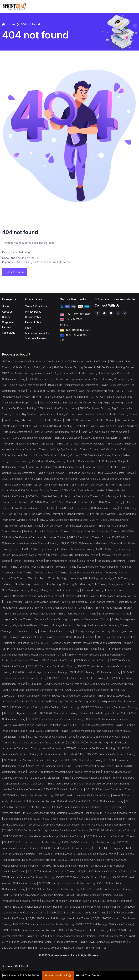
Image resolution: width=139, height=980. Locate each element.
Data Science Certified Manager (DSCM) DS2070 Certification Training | (78, 854)
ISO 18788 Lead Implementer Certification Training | (93, 907)
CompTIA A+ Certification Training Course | (105, 432)
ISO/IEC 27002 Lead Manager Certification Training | (79, 913)
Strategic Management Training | (93, 631)
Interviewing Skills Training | (84, 578)
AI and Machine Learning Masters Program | (110, 379)
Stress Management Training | (87, 572)
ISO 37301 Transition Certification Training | (89, 895)
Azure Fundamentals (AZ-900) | (60, 748)
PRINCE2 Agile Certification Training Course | (64, 520)
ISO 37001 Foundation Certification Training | (53, 871)
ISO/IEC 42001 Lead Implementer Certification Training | (34, 690)
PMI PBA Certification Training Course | (24, 385)
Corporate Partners (8, 325)
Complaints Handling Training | (52, 572)
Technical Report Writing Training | (48, 578)
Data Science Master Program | (62, 479)
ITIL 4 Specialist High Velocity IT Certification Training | (89, 508)
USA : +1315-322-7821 (75, 314)
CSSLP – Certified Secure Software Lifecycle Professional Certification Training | (87, 643)
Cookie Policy (33, 317)
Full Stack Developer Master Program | (114, 473)
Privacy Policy (33, 312)
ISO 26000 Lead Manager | (20, 760)
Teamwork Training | (93, 590)
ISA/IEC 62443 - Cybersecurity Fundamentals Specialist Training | (59, 549)
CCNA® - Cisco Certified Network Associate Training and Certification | (42, 438)
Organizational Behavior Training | (33, 625)
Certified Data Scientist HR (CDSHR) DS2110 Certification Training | (41, 819)
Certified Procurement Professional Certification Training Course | (65, 772)
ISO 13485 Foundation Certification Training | (78, 807)
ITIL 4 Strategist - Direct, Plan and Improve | (53, 391)
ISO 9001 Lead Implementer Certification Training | (84, 795)
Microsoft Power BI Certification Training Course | (52, 455)
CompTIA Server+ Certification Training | (93, 485)
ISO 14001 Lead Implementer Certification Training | (57, 719)
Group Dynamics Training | (19, 602)
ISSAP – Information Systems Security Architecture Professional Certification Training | (51, 649)
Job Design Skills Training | (83, 614)
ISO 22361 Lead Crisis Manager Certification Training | (67, 936)
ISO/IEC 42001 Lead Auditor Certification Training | (56, 684)
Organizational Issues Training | (37, 637)
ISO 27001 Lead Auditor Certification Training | (74, 555)
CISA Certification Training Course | (34, 367)
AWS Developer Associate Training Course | (100, 444)
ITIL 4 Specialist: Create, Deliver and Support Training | (55, 514)
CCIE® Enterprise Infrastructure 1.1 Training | (107, 438)
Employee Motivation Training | (82, 596)
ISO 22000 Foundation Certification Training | (67, 901)
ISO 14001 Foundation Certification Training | (110, 684)
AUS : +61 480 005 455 (73, 337)
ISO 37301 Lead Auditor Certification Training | (107, 889)
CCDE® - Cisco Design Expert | (78, 490)
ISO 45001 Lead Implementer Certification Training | (86, 860)
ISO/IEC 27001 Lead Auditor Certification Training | (68, 948)
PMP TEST (102, 948)
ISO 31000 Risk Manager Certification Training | (96, 672)
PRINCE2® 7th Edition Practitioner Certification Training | (79, 385)
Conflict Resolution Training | (29, 561)
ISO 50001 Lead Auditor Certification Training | (29, 795)
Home (5, 306)
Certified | (91, 637)
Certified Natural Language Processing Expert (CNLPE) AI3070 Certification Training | (62, 742)
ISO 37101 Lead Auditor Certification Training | (99, 725)
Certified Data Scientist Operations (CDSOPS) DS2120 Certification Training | (92, 830)
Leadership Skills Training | (48, 584)
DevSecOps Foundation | (54, 402)
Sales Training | (88, 561)
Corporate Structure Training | (52, 619)
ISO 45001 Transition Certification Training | (65, 866)
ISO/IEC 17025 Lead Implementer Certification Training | (45, 924)
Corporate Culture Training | (18, 619)
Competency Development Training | (90, 619)
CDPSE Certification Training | (93, 660)
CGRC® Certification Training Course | (90, 537)
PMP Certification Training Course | (74, 367)
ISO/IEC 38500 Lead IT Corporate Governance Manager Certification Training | (47, 825)
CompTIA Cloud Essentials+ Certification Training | (72, 426)
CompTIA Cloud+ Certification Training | (25, 473)
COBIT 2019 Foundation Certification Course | (91, 420)
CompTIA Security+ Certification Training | (86, 361)
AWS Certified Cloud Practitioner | (109, 942)
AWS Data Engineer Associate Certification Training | (43, 725)
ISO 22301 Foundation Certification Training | (111, 789)
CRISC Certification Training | (59, 660)
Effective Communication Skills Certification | (93, 461)
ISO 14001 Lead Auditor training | (62, 707)
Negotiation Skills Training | (112, 561)
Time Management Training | (62, 561)
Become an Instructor (37, 333)
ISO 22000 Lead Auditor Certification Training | (54, 889)
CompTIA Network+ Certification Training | (57, 432)
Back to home (15, 272)
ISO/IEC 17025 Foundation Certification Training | (90, 842)
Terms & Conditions (36, 306)
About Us (7, 312)
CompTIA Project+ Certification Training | (108, 467)
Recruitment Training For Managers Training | (39, 596)
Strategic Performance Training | (21, 631)
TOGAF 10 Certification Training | (96, 391)
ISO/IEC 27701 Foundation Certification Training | (30, 930)
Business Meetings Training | (115, 614)
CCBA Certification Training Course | (59, 408)
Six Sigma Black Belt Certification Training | (48, 531)
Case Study (9, 333)
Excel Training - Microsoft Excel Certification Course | (34, 420)
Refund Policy (33, 322)
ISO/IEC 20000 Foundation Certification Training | (93, 690)
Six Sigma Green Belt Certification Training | (97, 531)
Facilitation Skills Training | (17, 584)
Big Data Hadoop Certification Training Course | (50, 414)
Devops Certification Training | (86, 402)
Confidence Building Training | (50, 461)
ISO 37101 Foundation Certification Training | (53, 737)
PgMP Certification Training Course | (115, 367)
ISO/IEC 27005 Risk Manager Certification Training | (105, 924)
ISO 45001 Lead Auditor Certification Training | (67, 848)
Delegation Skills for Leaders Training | (94, 602)
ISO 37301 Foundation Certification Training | (39, 907)
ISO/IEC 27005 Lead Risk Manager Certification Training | (60, 918)
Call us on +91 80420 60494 (21, 975)
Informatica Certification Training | (98, 748)
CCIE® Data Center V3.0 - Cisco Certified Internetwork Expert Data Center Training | (77, 502)
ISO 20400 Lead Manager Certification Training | (41, 672)
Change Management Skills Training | (66, 608)
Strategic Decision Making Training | (99, 567)
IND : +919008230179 (75, 330)
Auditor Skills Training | (15, 578)
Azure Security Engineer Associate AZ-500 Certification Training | (93, 784)
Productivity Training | (116, 572)
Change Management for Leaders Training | (56, 590)
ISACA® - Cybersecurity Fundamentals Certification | (32, 361)
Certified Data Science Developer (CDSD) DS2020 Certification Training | (44, 789)
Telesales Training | (67, 567)
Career (6, 317)
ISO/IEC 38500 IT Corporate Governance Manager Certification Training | (44, 836)
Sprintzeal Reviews (36, 338)
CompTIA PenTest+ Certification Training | (46, 485)
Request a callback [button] (58, 975)
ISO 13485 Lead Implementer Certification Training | (108, 819)
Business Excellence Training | (57, 631)
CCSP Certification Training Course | (102, 455)
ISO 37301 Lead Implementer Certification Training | (68, 883)
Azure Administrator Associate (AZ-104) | (64, 754)
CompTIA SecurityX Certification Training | (66, 701)
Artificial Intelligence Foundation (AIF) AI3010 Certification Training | (42, 713)
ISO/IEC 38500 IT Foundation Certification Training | (33, 842)
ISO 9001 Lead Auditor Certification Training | (97, 778)
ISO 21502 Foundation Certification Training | (53, 666)
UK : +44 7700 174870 (71, 322)
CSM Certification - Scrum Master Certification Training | (75, 526)
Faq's (28, 328)
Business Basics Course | (70, 637)
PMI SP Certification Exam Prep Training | (66, 397)
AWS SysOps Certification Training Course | (75, 449)
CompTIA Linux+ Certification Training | (67, 942)
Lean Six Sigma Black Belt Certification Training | (72, 373)
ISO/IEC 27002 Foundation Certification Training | (84, 877)
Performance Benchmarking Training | (109, 625)
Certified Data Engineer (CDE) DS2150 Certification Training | (70, 760)
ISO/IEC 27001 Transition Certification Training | (105, 871)
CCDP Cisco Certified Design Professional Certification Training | (65, 496)
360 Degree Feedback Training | (53, 602)
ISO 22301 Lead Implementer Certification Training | (78, 678)
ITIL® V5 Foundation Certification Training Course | (56, 379)
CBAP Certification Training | (96, 408)
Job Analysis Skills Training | (116, 578)
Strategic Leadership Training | (70, 625)
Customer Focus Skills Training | (38, 567)
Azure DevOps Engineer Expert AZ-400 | (51, 766)
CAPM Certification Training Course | (23, 373)
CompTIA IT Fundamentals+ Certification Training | (56, 467)
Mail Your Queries (89, 975)
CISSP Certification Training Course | (23, 479)
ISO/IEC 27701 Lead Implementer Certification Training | (34, 895)
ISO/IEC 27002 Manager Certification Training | (84, 930)
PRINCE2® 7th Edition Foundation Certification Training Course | (38, 444)
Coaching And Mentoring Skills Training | (86, 584)
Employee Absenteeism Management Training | (40, 614)
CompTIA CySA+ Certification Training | (70, 473)
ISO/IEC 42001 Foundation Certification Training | (80, 696)
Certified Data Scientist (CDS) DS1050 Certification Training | (91, 801)
